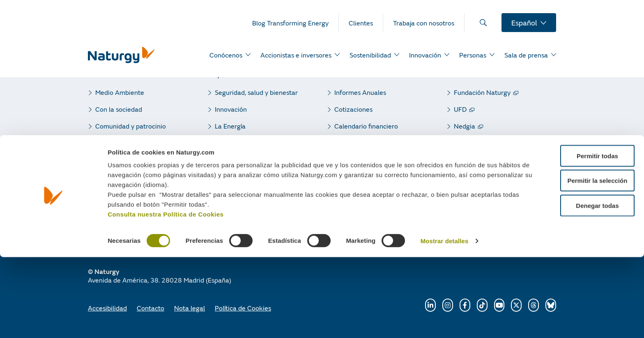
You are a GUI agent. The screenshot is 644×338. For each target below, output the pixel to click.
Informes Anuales (360, 92)
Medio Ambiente (120, 92)
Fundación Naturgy (482, 92)
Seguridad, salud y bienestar (256, 92)
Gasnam (466, 193)
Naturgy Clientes (479, 210)
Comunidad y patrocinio (131, 126)
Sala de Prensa (237, 160)
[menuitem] (296, 23)
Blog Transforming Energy (253, 176)
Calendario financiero (366, 126)
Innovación (231, 109)
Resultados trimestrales (369, 143)
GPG (461, 143)
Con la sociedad (119, 109)
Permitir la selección (575, 262)
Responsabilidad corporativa (257, 143)
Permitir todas (576, 237)
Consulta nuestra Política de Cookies (166, 295)
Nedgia (465, 126)
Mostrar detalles (445, 322)
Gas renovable (475, 176)
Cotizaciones (353, 109)
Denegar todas (575, 286)
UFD (460, 109)
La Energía (230, 126)
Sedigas (465, 160)
